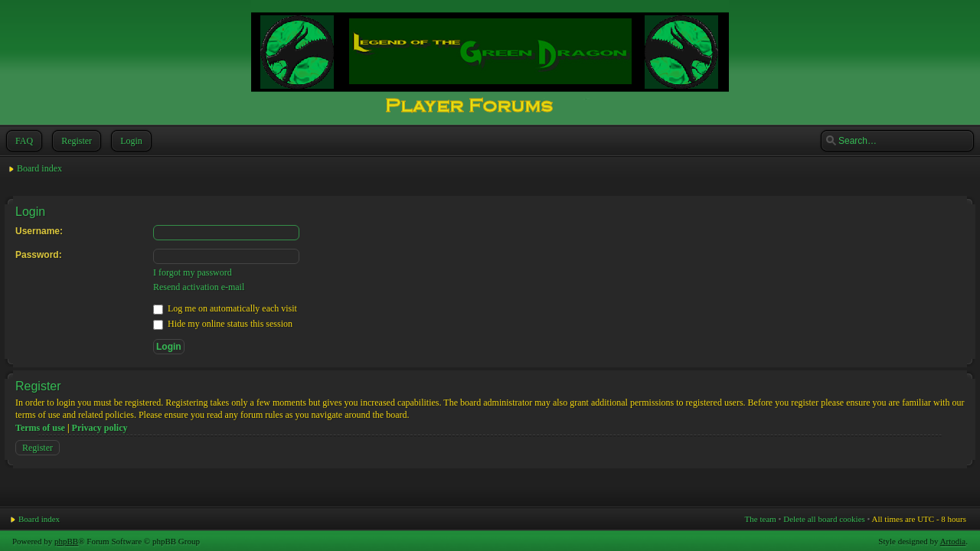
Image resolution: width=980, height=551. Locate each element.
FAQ (23, 141)
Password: (39, 255)
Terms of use (40, 428)
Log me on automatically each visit (225, 308)
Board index (39, 168)
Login (130, 141)
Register (75, 141)
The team (761, 519)
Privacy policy (100, 428)
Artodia (953, 541)
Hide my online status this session (223, 324)
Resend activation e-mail (199, 287)
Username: (39, 231)
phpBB (66, 541)
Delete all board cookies (824, 519)
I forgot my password (193, 272)
